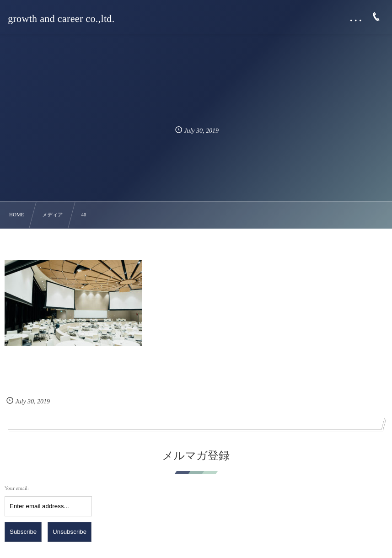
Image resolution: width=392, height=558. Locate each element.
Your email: (16, 488)
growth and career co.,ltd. (61, 19)
